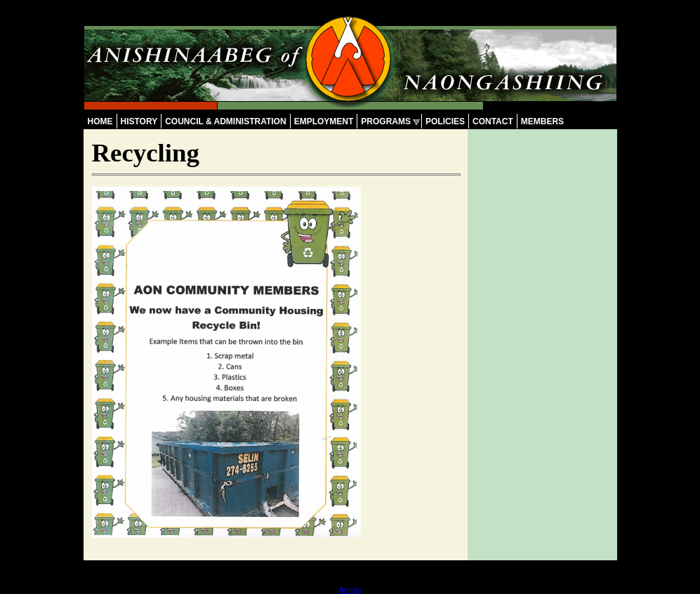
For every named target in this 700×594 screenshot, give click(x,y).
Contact (493, 121)
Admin (350, 590)
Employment (324, 121)
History (139, 121)
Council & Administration (225, 121)
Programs (386, 121)
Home (100, 121)
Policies (445, 121)
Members (542, 121)
